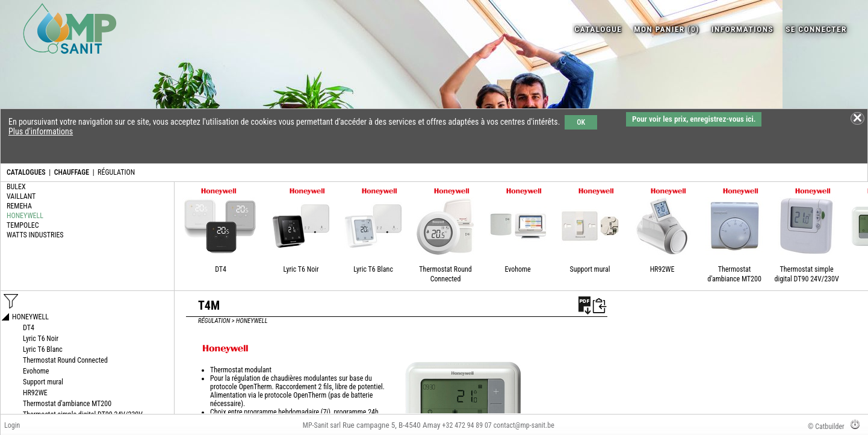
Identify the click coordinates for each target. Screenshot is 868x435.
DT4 (221, 269)
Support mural (590, 269)
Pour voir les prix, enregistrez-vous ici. (694, 119)
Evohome (517, 269)
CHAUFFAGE (72, 172)
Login (12, 425)
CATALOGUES (26, 172)
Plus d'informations (41, 131)
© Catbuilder (826, 427)
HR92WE (662, 269)
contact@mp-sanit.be (524, 425)
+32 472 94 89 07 (467, 425)
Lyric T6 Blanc (373, 269)
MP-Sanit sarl (322, 425)
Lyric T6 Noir (301, 269)
